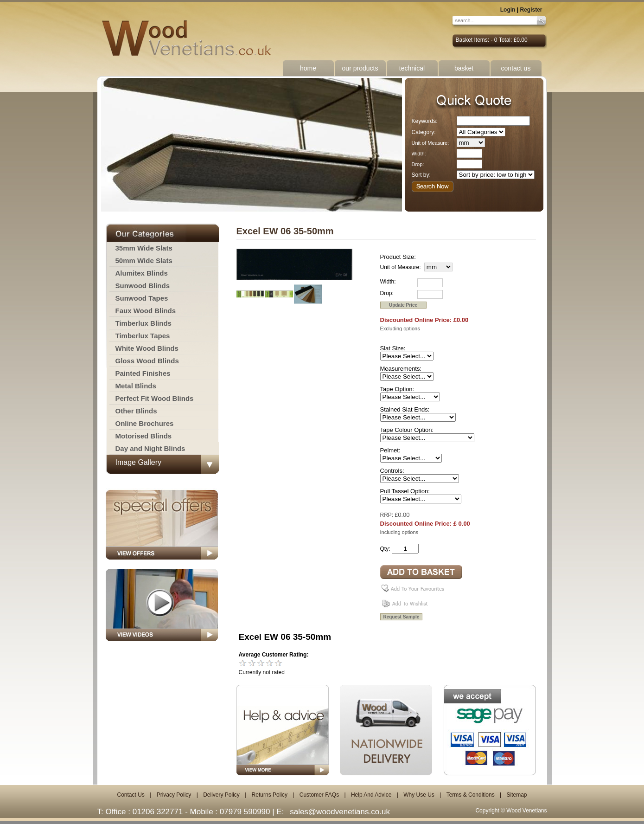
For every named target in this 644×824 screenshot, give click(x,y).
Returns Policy (270, 795)
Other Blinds (136, 411)
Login (508, 10)
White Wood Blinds (147, 348)
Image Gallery (139, 462)
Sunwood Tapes (142, 298)
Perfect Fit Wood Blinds (155, 398)
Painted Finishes (143, 373)
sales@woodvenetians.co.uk (340, 812)
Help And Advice (371, 795)
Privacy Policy (174, 795)
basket (464, 68)
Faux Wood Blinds (146, 311)
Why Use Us (419, 795)
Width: (419, 154)
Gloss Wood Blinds (147, 361)
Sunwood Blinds (143, 286)
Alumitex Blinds (142, 273)
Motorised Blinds (144, 436)
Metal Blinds (136, 386)
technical (412, 68)
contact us (516, 68)
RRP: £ (389, 515)
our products (360, 68)
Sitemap (516, 795)
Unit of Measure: (430, 143)
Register (531, 10)
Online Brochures (145, 423)
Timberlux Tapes (143, 336)
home (308, 68)
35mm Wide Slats (144, 248)
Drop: (418, 164)
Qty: (385, 549)
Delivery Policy (221, 795)
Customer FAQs (319, 795)
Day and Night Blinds (150, 448)
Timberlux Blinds (143, 323)
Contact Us (131, 795)
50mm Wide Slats (144, 261)
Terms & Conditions (471, 795)
